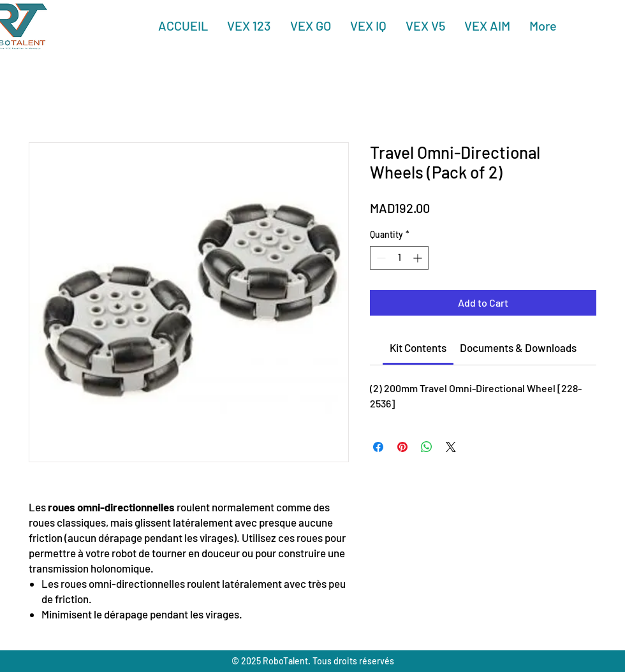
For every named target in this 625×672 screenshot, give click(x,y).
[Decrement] (380, 258)
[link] (418, 347)
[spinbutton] (399, 258)
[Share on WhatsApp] (427, 447)
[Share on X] (451, 447)
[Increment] (419, 258)
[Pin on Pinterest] (402, 447)
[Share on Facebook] (378, 447)
